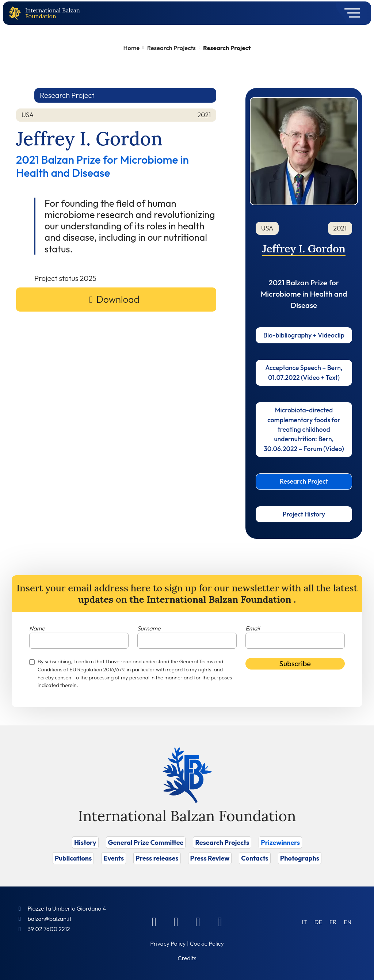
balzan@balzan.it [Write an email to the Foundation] (49, 919)
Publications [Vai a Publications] (73, 858)
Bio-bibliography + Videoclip (304, 335)
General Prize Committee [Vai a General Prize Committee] (146, 842)
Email (253, 628)
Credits (187, 958)
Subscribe (295, 663)
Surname (149, 628)
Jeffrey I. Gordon (304, 249)
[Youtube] (220, 922)
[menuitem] (305, 922)
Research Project (304, 481)
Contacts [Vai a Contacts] (255, 858)
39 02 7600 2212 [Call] (49, 929)
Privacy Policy (168, 943)
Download (118, 299)
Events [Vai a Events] (114, 858)
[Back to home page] (16, 13)
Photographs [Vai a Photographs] (300, 858)
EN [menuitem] (348, 922)
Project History (304, 514)
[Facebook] (154, 922)
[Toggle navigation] (350, 13)
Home (132, 48)
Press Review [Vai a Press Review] (210, 858)
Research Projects (171, 48)
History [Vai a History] (85, 842)
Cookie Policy (207, 943)
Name (37, 628)
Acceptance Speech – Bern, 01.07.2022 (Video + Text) (304, 372)
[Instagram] (198, 922)
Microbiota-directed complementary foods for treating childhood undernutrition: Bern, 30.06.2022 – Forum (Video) (304, 429)
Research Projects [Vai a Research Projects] (222, 842)
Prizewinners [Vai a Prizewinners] (280, 842)
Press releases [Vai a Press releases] (157, 858)
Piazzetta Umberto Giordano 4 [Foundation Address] (67, 908)
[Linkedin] (176, 922)
